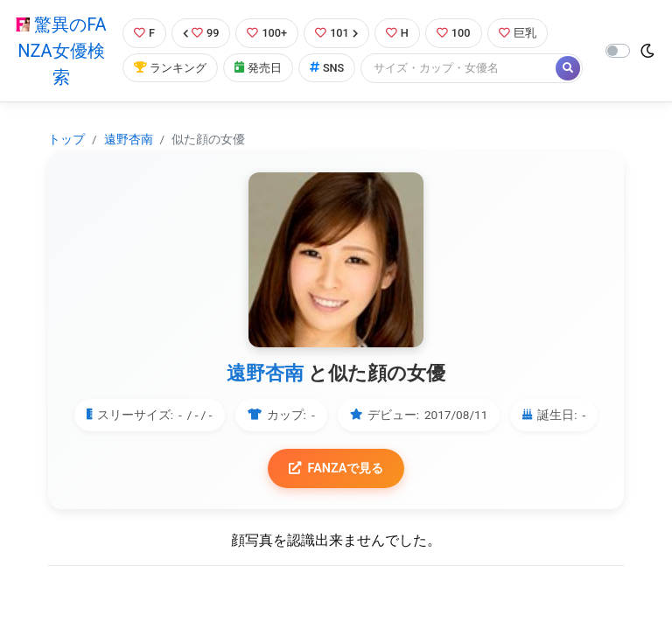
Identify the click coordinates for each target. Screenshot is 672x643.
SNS (327, 68)
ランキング (170, 68)
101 (336, 33)
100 (454, 33)
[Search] (459, 68)
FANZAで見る (336, 468)
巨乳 (518, 33)
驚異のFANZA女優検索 (61, 51)
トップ (66, 139)
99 (201, 33)
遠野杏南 (129, 139)
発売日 (258, 68)
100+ (267, 33)
